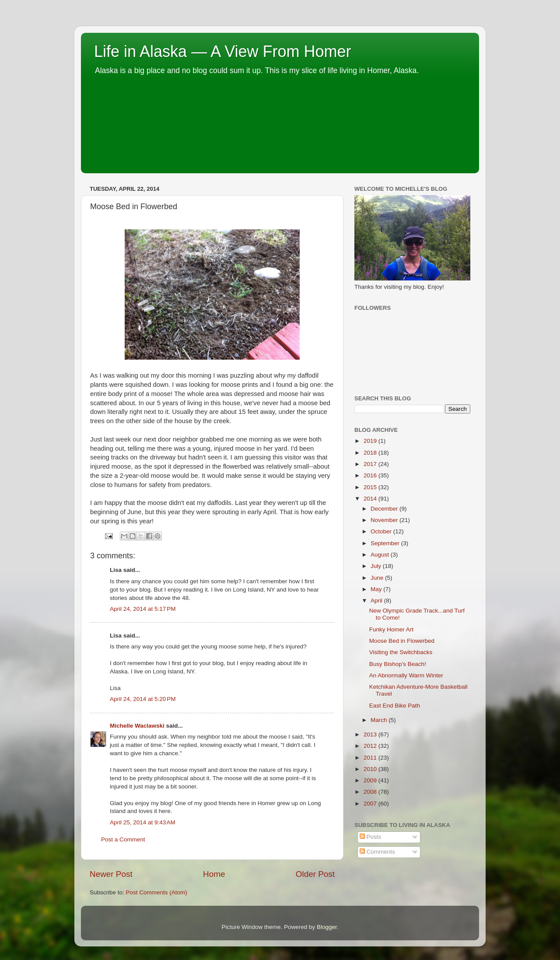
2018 (371, 453)
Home (214, 874)
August (381, 555)
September (386, 543)
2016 (371, 475)
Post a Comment (123, 839)
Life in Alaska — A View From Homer (223, 51)
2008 (371, 792)
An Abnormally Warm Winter (406, 675)
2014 (371, 499)
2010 (371, 769)
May (377, 589)
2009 (371, 780)
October (382, 531)
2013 (371, 734)
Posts (371, 837)
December (385, 509)
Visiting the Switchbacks (401, 652)
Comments (377, 852)
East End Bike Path (395, 706)
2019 (371, 441)
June (378, 578)
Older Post (315, 874)
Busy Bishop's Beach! (398, 664)
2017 (371, 464)
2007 (371, 804)
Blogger (327, 927)
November (385, 520)
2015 (371, 487)
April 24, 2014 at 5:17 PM (143, 609)
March (380, 720)
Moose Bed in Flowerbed (402, 641)
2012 (371, 746)
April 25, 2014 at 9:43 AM (143, 822)
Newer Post (111, 874)
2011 (371, 758)
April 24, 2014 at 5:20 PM (143, 699)
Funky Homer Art (391, 629)
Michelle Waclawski (137, 726)
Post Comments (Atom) (157, 892)
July (377, 566)
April (377, 601)
